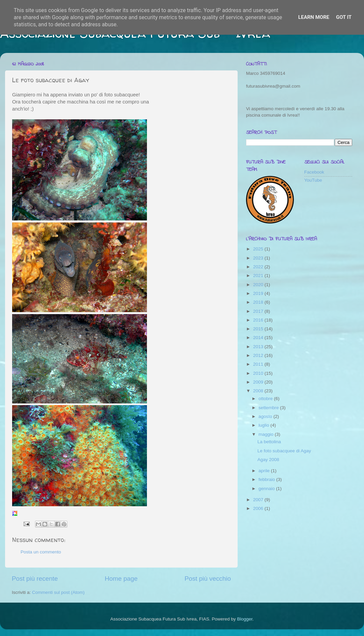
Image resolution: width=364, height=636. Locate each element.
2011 (259, 364)
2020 (259, 285)
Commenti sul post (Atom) (58, 592)
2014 (259, 338)
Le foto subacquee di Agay (284, 451)
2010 (259, 373)
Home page (121, 579)
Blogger (245, 619)
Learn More (314, 17)
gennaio (267, 489)
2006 (259, 508)
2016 (259, 320)
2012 (259, 355)
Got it (344, 17)
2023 (259, 258)
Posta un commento (41, 552)
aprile (265, 471)
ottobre (266, 399)
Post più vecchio (208, 579)
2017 (259, 311)
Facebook (314, 172)
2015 (259, 329)
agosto (266, 416)
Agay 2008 (268, 460)
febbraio (267, 479)
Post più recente (35, 579)
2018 (259, 302)
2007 (259, 500)
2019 (259, 293)
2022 (259, 267)
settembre (269, 408)
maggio (267, 434)
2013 (259, 347)
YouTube (313, 180)
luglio (264, 425)
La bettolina (269, 442)
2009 (259, 382)
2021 (259, 276)
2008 (259, 391)
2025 (259, 249)
